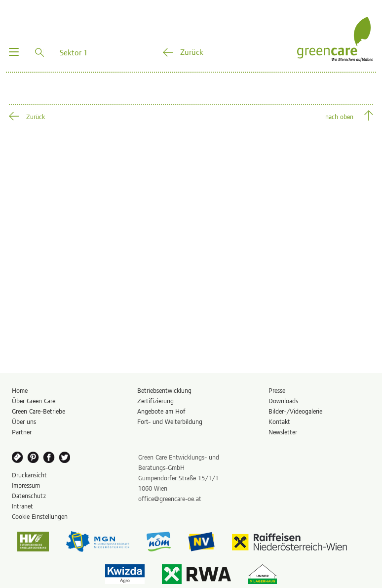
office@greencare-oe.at (170, 498)
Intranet (22, 506)
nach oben (339, 116)
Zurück (192, 51)
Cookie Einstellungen (40, 516)
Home (20, 390)
